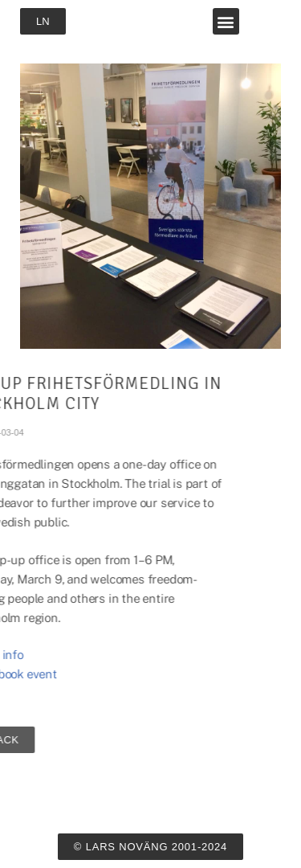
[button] (226, 21)
